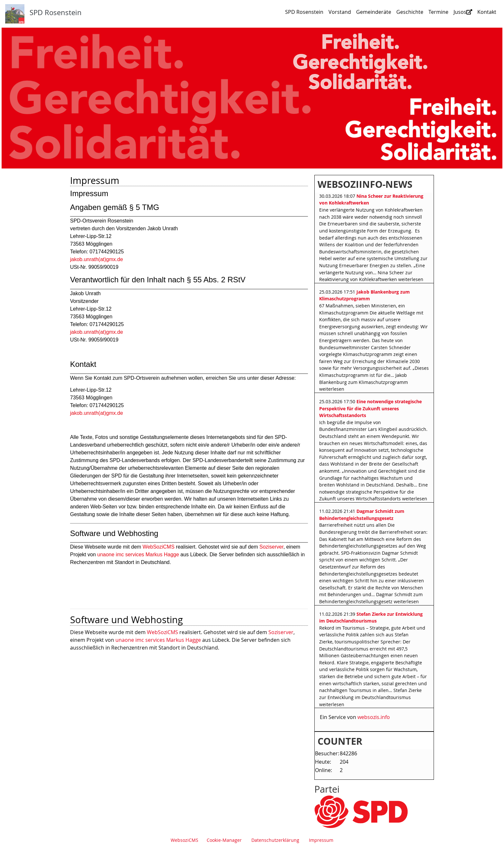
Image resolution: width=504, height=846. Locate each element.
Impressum (321, 840)
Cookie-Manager (224, 840)
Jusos (463, 12)
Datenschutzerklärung (275, 840)
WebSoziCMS (162, 632)
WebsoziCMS (184, 840)
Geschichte (410, 12)
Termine (438, 12)
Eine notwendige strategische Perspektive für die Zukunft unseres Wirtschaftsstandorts (370, 408)
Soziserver (281, 632)
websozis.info (374, 717)
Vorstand (340, 12)
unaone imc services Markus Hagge (158, 640)
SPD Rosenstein (304, 12)
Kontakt (487, 12)
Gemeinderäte (374, 12)
